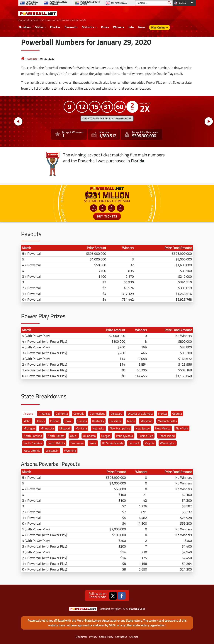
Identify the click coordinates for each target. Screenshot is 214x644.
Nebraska (98, 428)
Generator (71, 27)
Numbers (25, 27)
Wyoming (70, 451)
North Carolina (33, 436)
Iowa (68, 421)
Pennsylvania (124, 436)
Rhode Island (167, 436)
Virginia (150, 443)
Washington (168, 443)
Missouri (65, 428)
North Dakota (56, 436)
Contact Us (121, 637)
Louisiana (116, 421)
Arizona (28, 414)
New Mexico (163, 428)
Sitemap (134, 637)
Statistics (88, 27)
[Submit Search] (169, 3)
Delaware (116, 414)
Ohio (73, 436)
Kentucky (98, 421)
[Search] (154, 3)
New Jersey (143, 428)
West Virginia (32, 451)
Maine (131, 421)
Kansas (82, 421)
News (142, 27)
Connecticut (97, 414)
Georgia (177, 414)
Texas (92, 443)
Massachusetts (167, 421)
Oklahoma (89, 436)
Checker (55, 27)
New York (182, 428)
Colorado (79, 414)
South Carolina (33, 443)
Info (131, 27)
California (62, 414)
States (39, 27)
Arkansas (44, 414)
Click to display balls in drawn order (107, 118)
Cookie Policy (106, 637)
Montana (81, 428)
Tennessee (77, 443)
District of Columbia (140, 414)
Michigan (29, 428)
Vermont (134, 443)
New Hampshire (120, 428)
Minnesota (47, 428)
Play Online (158, 27)
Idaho (27, 421)
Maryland (146, 421)
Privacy (93, 637)
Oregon (106, 436)
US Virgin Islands (113, 443)
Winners (119, 27)
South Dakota (56, 443)
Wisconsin (52, 451)
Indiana (55, 421)
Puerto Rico (146, 436)
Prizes (105, 27)
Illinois (40, 421)
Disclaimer (81, 637)
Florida (162, 414)
